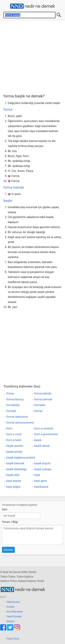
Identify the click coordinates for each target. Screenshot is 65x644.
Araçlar (11, 607)
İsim (5, 509)
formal (38, 411)
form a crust (14, 434)
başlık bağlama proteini (21, 458)
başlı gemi (40, 481)
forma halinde (14, 187)
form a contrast (44, 428)
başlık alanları (15, 446)
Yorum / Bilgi (10, 522)
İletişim (11, 621)
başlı (37, 475)
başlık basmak (15, 463)
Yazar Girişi (13, 639)
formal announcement (20, 423)
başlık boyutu (42, 463)
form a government (46, 434)
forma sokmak (43, 399)
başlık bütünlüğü (17, 469)
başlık (8, 201)
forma (8, 109)
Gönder (8, 550)
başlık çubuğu (43, 469)
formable (40, 405)
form (9, 428)
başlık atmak (14, 452)
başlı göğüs (14, 487)
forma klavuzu (15, 399)
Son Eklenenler (15, 612)
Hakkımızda (13, 602)
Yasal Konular (14, 617)
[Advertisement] (32, 56)
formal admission (17, 417)
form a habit (14, 440)
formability (13, 405)
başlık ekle (13, 475)
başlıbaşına (41, 487)
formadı (11, 411)
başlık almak (42, 446)
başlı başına (14, 481)
